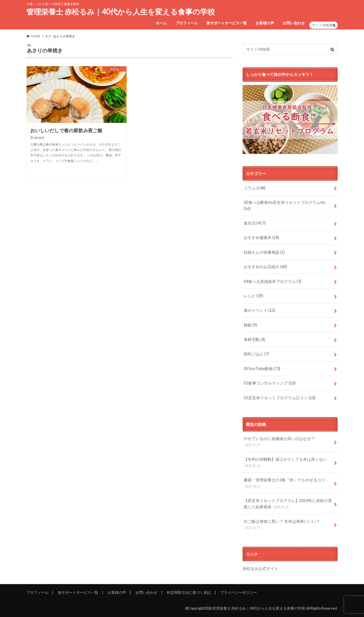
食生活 (255, 223)
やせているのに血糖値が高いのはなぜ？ (279, 442)
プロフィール (187, 23)
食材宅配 (254, 339)
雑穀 (250, 325)
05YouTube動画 (262, 369)
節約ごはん (256, 354)
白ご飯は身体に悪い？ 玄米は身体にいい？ (282, 525)
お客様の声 (265, 23)
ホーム (161, 23)
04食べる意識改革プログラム (272, 281)
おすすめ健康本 (261, 237)
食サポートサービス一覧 (227, 23)
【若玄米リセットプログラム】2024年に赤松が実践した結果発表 (288, 504)
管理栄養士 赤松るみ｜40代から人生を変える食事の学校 (121, 12)
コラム (255, 188)
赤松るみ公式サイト (260, 568)
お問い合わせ (294, 23)
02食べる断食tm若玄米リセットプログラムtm (284, 205)
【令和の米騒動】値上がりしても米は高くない (285, 463)
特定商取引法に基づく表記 (189, 592)
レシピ (253, 296)
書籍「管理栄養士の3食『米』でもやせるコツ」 (286, 483)
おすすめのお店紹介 (265, 267)
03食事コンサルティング (270, 383)
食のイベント (259, 310)
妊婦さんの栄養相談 (264, 252)
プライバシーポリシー (239, 592)
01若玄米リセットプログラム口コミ (280, 398)
